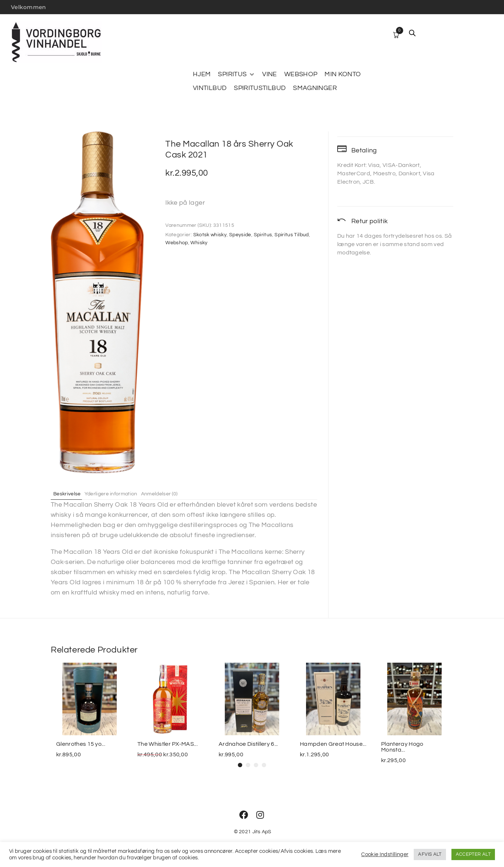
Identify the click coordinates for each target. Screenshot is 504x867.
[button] (240, 765)
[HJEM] (202, 74)
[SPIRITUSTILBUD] (260, 88)
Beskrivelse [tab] (70, 494)
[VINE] (269, 74)
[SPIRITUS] (236, 74)
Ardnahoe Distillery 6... (248, 744)
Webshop (177, 243)
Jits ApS (262, 832)
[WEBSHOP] (301, 74)
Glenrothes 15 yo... (81, 744)
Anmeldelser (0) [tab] (174, 494)
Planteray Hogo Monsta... (402, 747)
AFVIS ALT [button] (430, 854)
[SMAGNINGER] (315, 88)
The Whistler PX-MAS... (168, 744)
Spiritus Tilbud (292, 235)
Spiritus (263, 235)
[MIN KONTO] (343, 74)
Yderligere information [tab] (119, 494)
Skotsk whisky (210, 235)
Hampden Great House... (333, 744)
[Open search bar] (412, 33)
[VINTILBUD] (210, 88)
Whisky (199, 243)
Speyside (240, 235)
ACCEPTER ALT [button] (473, 854)
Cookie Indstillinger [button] (385, 854)
